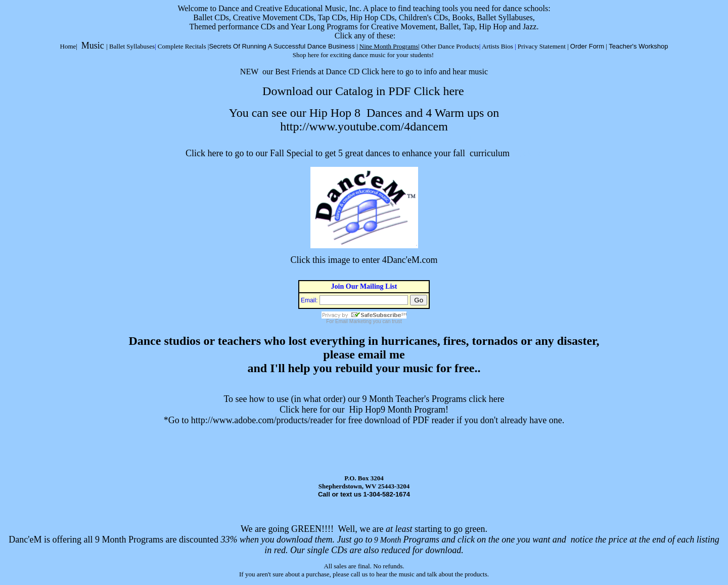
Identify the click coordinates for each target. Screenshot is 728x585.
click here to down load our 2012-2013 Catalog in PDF (401, 137)
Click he (527, 153)
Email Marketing (353, 321)
